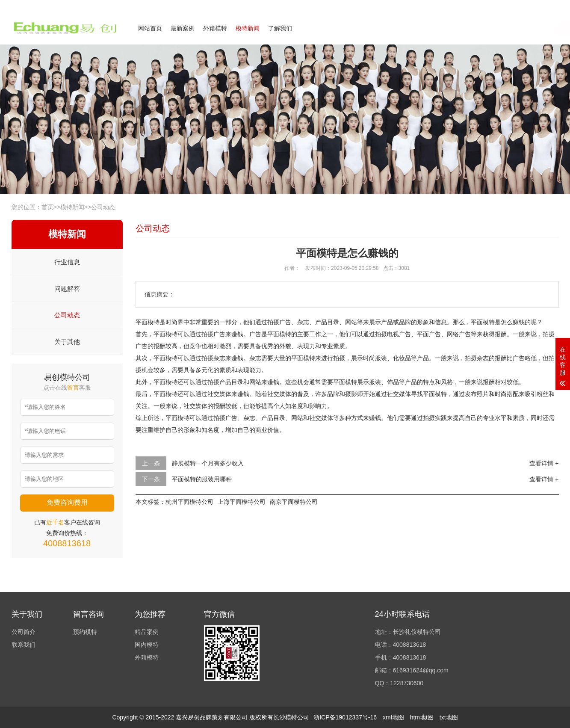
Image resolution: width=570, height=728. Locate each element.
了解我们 (280, 28)
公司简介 (475, 6)
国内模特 (147, 645)
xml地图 (393, 717)
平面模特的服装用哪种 (202, 479)
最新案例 (183, 28)
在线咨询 (473, 29)
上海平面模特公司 (242, 502)
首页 (47, 207)
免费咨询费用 (67, 502)
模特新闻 (248, 28)
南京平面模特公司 (294, 502)
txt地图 (449, 717)
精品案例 (147, 632)
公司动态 (103, 207)
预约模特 (85, 632)
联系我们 (507, 6)
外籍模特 (215, 28)
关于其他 (67, 342)
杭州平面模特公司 (189, 502)
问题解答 (67, 289)
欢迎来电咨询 (543, 6)
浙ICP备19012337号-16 (345, 717)
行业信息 (67, 262)
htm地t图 (422, 717)
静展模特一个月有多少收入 (208, 463)
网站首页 (150, 28)
